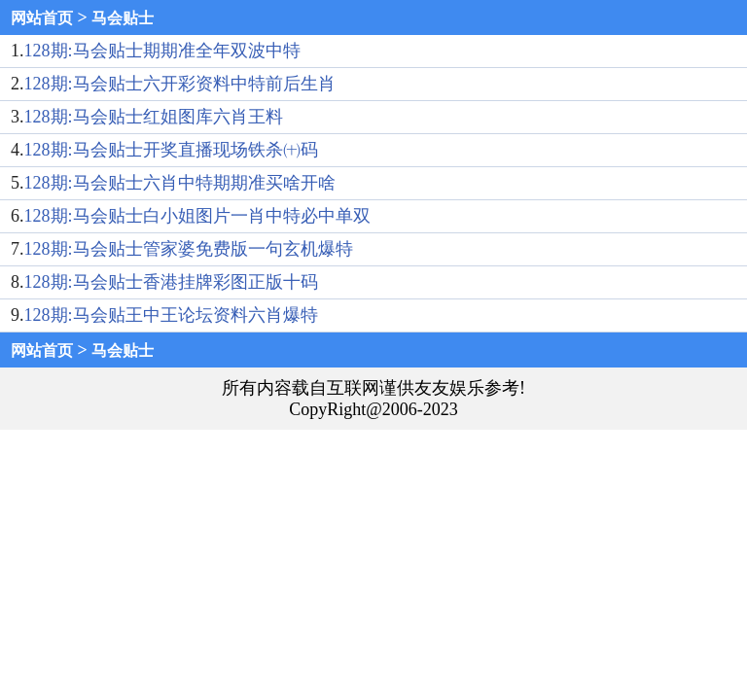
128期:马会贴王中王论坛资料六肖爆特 (171, 315)
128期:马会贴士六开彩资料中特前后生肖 (180, 84)
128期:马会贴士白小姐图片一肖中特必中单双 (197, 216)
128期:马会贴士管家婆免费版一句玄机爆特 (189, 249)
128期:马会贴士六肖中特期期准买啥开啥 (180, 183)
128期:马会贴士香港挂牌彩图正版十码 (171, 282)
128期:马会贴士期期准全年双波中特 (162, 51)
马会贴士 (123, 18)
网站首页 (42, 18)
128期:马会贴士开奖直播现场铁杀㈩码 (171, 150)
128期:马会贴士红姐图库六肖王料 (154, 117)
